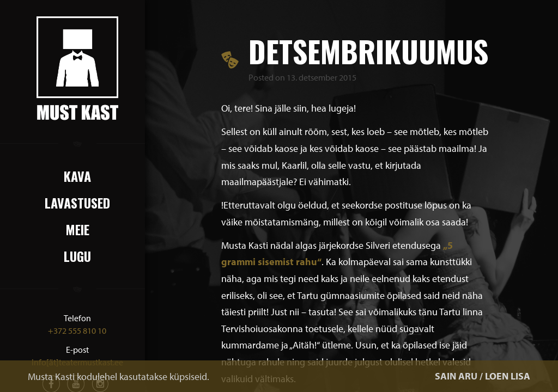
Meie (77, 229)
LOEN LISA (508, 376)
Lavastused (77, 203)
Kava (77, 176)
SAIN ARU (456, 376)
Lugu (77, 256)
